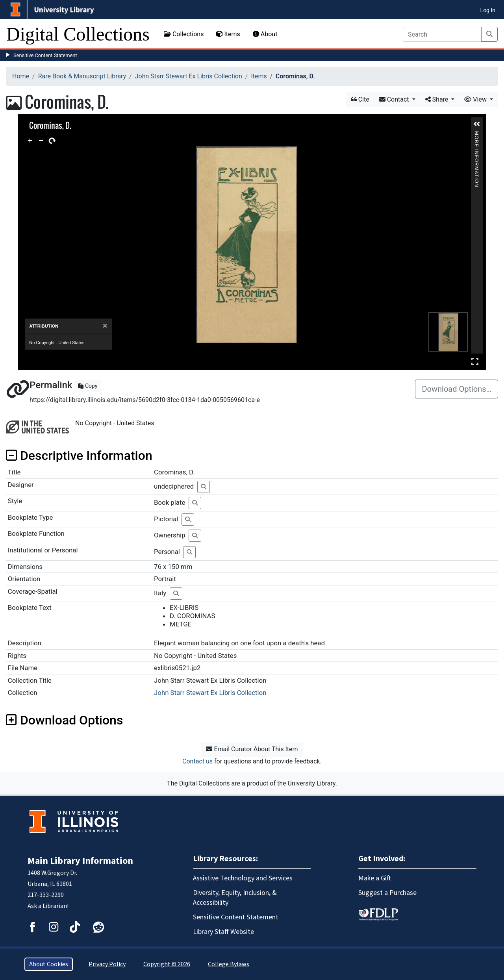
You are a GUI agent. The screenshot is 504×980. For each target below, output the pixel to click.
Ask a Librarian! (48, 906)
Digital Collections (78, 34)
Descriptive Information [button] (79, 456)
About (265, 34)
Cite (360, 99)
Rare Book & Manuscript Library (82, 76)
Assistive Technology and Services (243, 878)
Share (438, 99)
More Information (476, 134)
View (476, 99)
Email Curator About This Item (252, 749)
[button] (477, 124)
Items (228, 34)
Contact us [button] (197, 761)
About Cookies (49, 964)
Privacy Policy (107, 964)
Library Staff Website (223, 932)
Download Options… (457, 389)
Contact (395, 99)
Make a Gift (375, 878)
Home (21, 76)
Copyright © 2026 (167, 964)
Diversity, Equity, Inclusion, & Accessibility (235, 898)
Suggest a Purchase (387, 893)
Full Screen (475, 361)
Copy (88, 386)
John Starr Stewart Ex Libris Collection (189, 76)
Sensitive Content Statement (45, 55)
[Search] (442, 34)
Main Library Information (80, 861)
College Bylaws (229, 964)
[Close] (105, 326)
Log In (488, 10)
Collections (184, 34)
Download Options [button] (64, 720)
